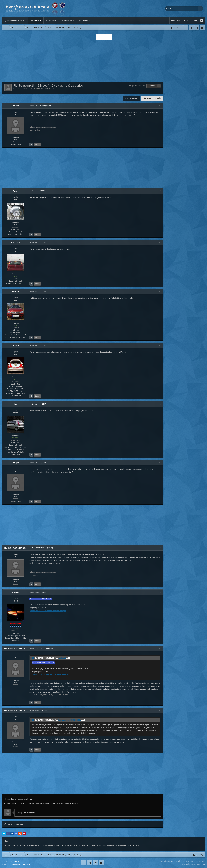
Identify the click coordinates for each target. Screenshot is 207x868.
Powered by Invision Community (194, 864)
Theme (5, 864)
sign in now (54, 803)
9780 (15, 629)
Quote (36, 145)
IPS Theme (6, 861)
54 (15, 325)
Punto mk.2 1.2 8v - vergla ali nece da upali (47, 611)
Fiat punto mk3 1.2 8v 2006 (16, 548)
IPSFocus (15, 861)
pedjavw (15, 345)
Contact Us (27, 864)
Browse (37, 20)
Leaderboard (69, 20)
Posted (36, 106)
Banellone (15, 242)
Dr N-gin (19, 89)
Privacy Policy (16, 864)
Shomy (15, 191)
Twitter (191, 28)
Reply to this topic (154, 98)
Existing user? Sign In (180, 20)
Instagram (197, 28)
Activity (52, 20)
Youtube (202, 28)
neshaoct (15, 592)
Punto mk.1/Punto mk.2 (45, 89)
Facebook (186, 28)
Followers (152, 86)
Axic (15, 404)
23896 (15, 438)
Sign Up (194, 21)
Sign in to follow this (138, 86)
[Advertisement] (103, 60)
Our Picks (86, 20)
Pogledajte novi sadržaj (16, 20)
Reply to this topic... (26, 813)
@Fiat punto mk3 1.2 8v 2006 (40, 599)
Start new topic (131, 98)
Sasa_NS (15, 292)
